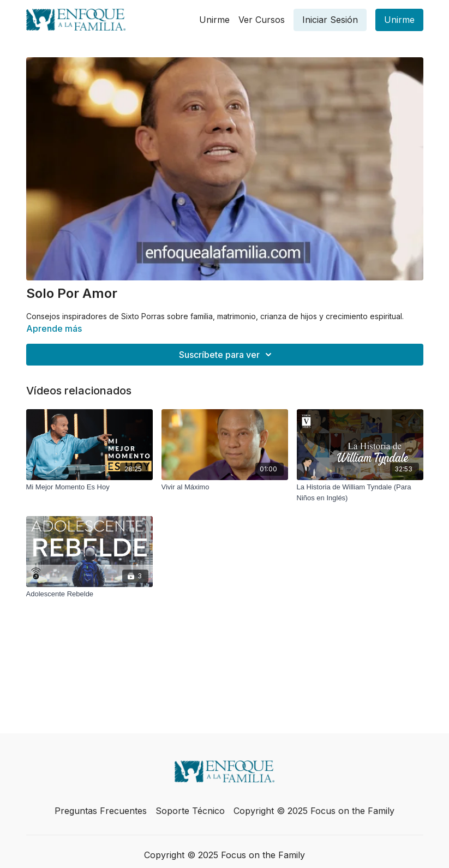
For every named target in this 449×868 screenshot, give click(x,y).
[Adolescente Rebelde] (89, 594)
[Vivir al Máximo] (225, 487)
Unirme (214, 20)
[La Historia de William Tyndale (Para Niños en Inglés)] (360, 492)
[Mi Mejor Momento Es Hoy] (89, 487)
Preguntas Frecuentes (101, 811)
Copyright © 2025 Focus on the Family (314, 811)
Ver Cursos (262, 20)
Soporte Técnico (190, 811)
